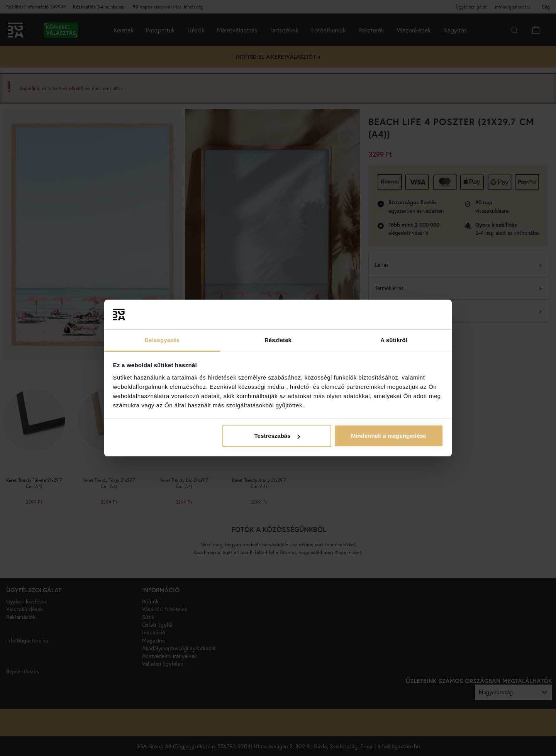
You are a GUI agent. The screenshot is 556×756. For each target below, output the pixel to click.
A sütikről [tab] (394, 340)
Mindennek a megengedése (389, 436)
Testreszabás (277, 436)
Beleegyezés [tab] (162, 340)
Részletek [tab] (278, 340)
